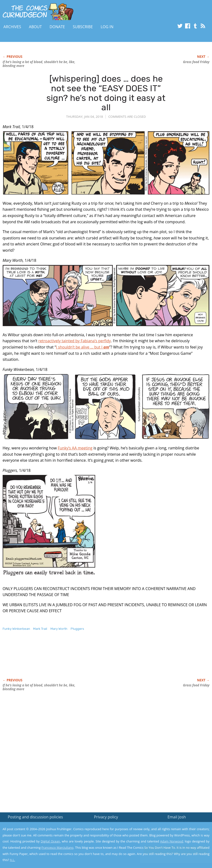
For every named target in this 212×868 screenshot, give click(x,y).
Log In (107, 27)
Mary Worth (59, 629)
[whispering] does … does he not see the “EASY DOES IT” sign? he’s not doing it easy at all (106, 93)
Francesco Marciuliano (57, 848)
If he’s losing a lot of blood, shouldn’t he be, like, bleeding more (39, 64)
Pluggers (77, 629)
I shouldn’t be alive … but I (83, 347)
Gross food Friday (196, 62)
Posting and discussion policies (35, 817)
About (35, 27)
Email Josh (177, 817)
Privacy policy (106, 817)
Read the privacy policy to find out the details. (169, 838)
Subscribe (83, 27)
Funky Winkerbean (16, 629)
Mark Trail (40, 629)
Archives (12, 27)
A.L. (12, 860)
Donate (57, 27)
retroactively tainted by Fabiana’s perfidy (75, 341)
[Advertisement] (90, 660)
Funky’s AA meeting (75, 448)
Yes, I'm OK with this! (171, 850)
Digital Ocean (50, 841)
